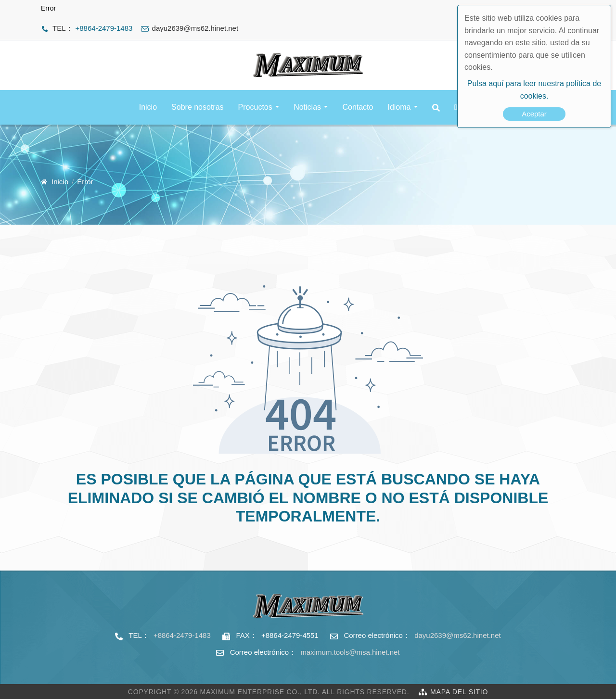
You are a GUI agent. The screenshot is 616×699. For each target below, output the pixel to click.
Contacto (358, 107)
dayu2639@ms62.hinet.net (458, 635)
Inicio (148, 107)
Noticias (307, 107)
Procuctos (255, 107)
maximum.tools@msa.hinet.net (350, 652)
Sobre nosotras (198, 107)
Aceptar (534, 114)
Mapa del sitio (459, 692)
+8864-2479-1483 (104, 28)
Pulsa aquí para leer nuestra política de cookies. (534, 90)
